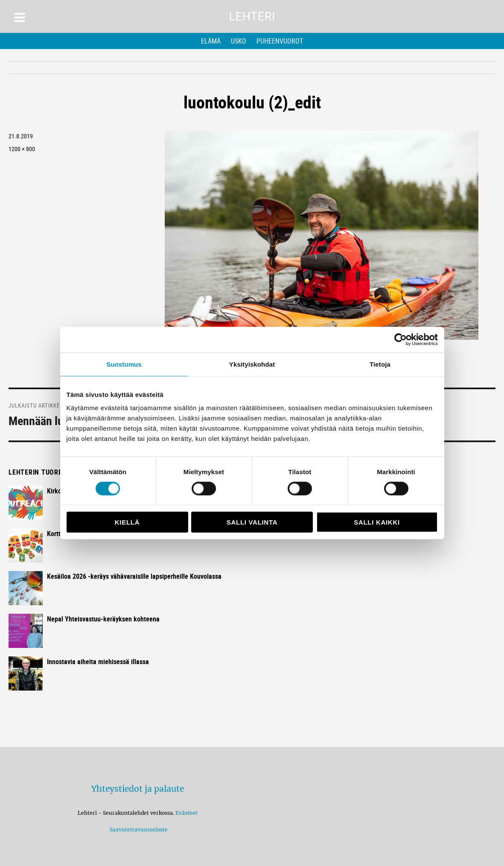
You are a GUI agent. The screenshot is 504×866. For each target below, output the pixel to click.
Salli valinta (252, 522)
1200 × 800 (22, 149)
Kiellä (127, 522)
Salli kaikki (377, 522)
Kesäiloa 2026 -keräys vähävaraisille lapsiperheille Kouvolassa (134, 576)
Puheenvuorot (280, 41)
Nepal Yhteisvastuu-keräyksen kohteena (103, 619)
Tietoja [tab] (380, 364)
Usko (239, 41)
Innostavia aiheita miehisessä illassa (98, 662)
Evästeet (186, 813)
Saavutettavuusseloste (137, 830)
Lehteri (252, 16)
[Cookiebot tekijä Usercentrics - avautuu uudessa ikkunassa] (401, 339)
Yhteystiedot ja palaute (138, 789)
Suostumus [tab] (124, 364)
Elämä (211, 41)
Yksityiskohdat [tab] (252, 364)
